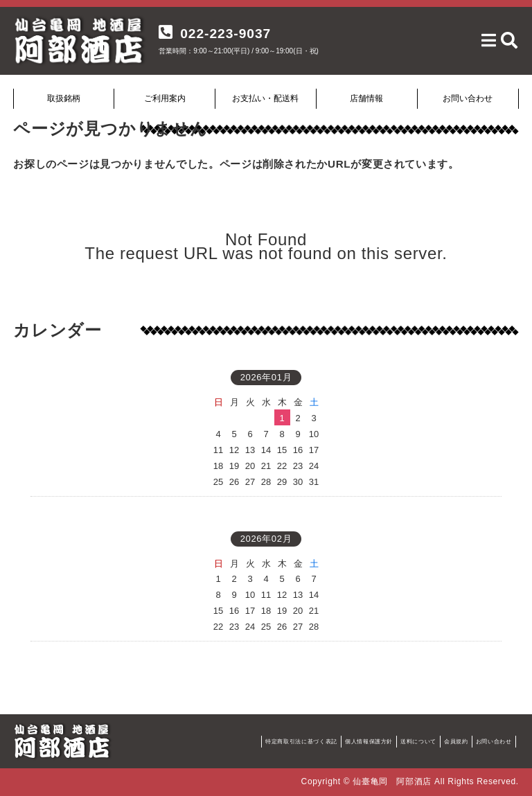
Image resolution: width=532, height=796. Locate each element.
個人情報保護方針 (369, 742)
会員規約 (456, 742)
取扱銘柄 (64, 98)
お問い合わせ (468, 98)
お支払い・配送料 (265, 98)
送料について (418, 742)
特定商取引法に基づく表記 (301, 742)
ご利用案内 (165, 98)
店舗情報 (366, 98)
